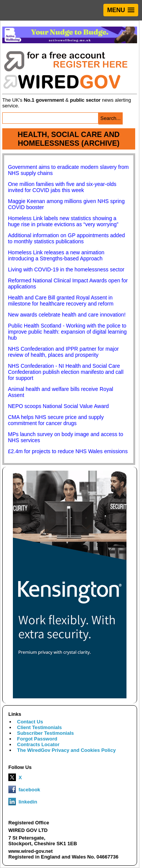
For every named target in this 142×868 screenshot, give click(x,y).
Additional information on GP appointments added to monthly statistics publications (66, 238)
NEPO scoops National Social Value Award (58, 406)
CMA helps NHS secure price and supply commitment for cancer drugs (56, 420)
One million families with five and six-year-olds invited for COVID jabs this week (62, 187)
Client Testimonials (39, 727)
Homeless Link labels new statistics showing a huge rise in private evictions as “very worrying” (63, 221)
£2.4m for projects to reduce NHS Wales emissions (68, 451)
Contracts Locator (38, 744)
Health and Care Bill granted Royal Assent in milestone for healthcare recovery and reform (61, 301)
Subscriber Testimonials (45, 733)
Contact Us (30, 722)
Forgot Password (37, 739)
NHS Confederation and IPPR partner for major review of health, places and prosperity (63, 352)
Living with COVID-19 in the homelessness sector (66, 269)
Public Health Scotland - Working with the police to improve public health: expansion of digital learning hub (67, 332)
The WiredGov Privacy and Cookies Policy (66, 750)
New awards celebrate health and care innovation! (67, 315)
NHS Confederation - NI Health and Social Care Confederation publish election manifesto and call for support (66, 372)
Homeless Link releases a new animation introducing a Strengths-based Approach (56, 255)
